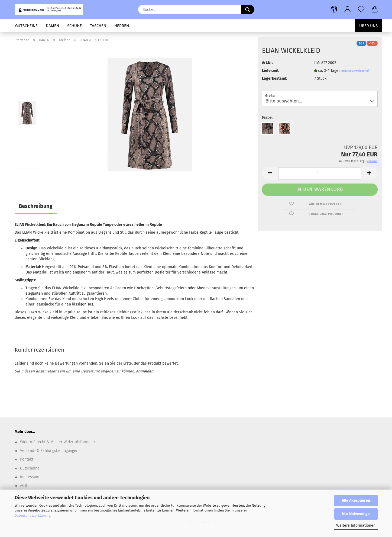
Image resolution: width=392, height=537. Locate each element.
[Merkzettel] (361, 9)
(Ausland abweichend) (354, 71)
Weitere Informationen (356, 525)
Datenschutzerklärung (33, 515)
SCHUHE (74, 26)
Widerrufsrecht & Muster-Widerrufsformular (58, 442)
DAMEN (52, 26)
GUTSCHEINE (26, 26)
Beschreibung (36, 206)
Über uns (368, 26)
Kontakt (27, 459)
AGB (23, 486)
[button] (334, 9)
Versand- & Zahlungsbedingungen (49, 451)
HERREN (122, 26)
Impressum (30, 477)
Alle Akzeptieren (356, 501)
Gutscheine (30, 468)
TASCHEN (98, 26)
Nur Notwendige (356, 514)
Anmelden (145, 371)
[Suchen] (248, 9)
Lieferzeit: (271, 71)
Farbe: (267, 118)
